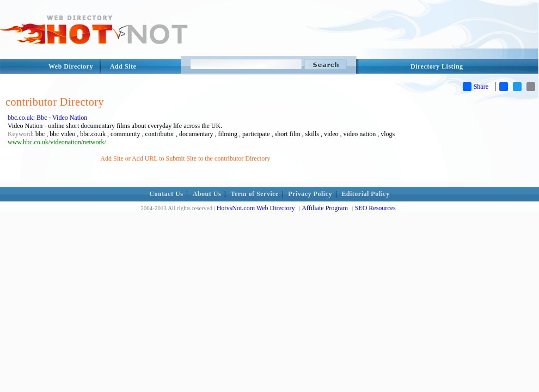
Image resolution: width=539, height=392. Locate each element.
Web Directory (71, 66)
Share (476, 87)
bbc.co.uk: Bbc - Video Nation (47, 118)
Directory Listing (437, 66)
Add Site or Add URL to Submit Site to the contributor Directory (185, 158)
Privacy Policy (310, 194)
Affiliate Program (325, 208)
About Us (207, 194)
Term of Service (255, 194)
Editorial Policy (365, 194)
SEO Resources (375, 208)
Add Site (123, 66)
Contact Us (166, 194)
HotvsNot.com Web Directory (256, 208)
